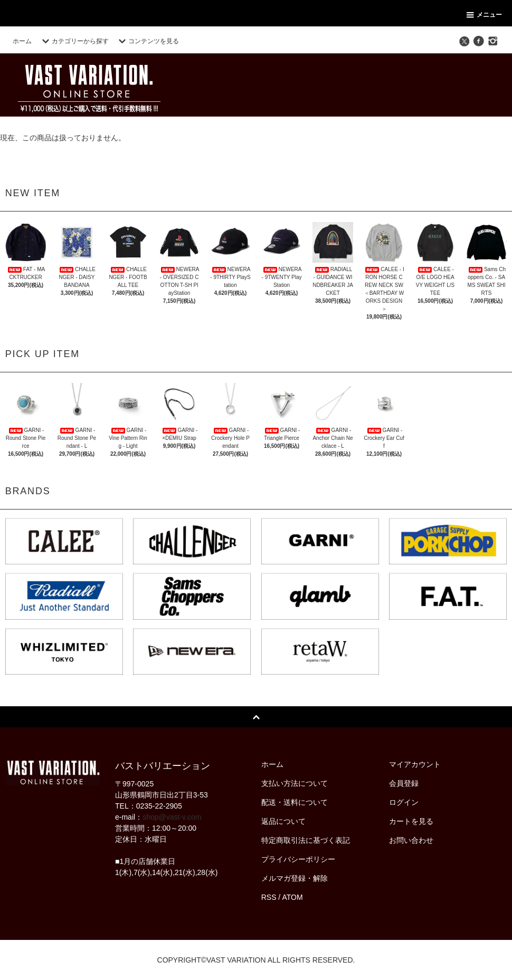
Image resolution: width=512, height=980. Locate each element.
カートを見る (411, 821)
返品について (283, 821)
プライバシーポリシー (298, 859)
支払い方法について (295, 783)
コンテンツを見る (147, 41)
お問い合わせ (411, 840)
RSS (269, 897)
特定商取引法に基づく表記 (306, 840)
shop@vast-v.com (172, 817)
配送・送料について (295, 802)
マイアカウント (415, 764)
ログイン (404, 802)
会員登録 (404, 783)
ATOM (292, 897)
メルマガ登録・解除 (295, 878)
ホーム (22, 41)
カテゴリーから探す (74, 41)
